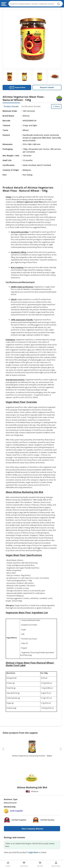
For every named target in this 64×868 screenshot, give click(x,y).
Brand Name (8, 116)
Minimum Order (10, 111)
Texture (6, 125)
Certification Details (31, 106)
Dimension (8, 144)
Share (56, 106)
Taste (5, 130)
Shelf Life (7, 160)
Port (5, 175)
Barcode (6, 121)
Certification (9, 165)
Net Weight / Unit (11, 156)
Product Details (11, 106)
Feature (6, 135)
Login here (33, 852)
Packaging (8, 149)
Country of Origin (11, 170)
